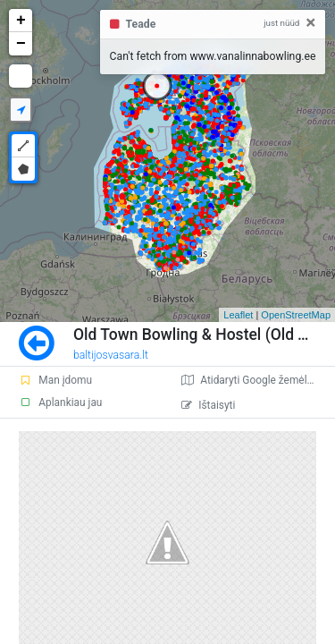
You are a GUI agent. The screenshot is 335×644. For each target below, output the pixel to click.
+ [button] (21, 21)
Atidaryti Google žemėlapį (251, 380)
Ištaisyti (208, 405)
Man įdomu (55, 380)
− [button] (21, 44)
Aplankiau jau (60, 402)
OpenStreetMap (296, 315)
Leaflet (238, 315)
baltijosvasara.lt (111, 355)
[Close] (310, 23)
